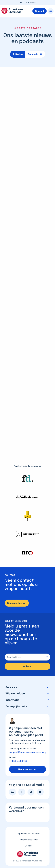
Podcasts (33, 54)
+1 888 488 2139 (18, 761)
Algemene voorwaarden (29, 833)
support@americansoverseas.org (27, 752)
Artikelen (18, 54)
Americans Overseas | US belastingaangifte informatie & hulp (12, 11)
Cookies (29, 846)
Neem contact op (17, 603)
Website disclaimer (29, 840)
